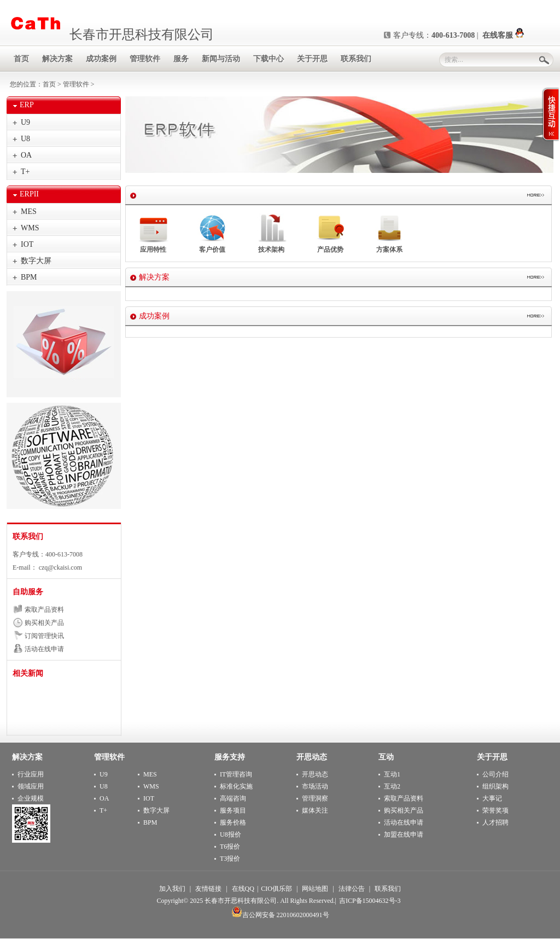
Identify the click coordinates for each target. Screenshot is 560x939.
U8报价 (231, 834)
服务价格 (233, 822)
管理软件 (76, 84)
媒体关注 (315, 810)
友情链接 (208, 889)
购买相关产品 (44, 623)
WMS (30, 228)
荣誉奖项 (495, 810)
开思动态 (315, 774)
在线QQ (243, 889)
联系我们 (28, 537)
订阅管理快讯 (44, 636)
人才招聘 (495, 822)
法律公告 (352, 889)
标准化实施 (236, 786)
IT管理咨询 (236, 774)
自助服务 (28, 592)
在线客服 (503, 35)
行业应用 (31, 774)
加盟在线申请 (404, 834)
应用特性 (153, 233)
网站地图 (315, 889)
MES (29, 211)
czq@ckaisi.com (60, 567)
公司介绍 (495, 774)
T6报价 (230, 847)
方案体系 (390, 233)
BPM (29, 277)
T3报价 (230, 859)
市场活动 (315, 786)
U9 (25, 122)
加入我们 (172, 889)
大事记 (492, 798)
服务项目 (233, 810)
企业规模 (31, 798)
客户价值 (212, 233)
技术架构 (272, 233)
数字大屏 (36, 261)
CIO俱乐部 (276, 889)
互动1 (392, 774)
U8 (25, 139)
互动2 (392, 786)
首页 (49, 84)
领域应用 (31, 786)
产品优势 (331, 233)
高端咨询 (233, 798)
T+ (25, 172)
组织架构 (495, 786)
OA (26, 155)
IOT (27, 244)
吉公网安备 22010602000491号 (280, 915)
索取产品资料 (44, 610)
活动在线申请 (44, 649)
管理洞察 (315, 798)
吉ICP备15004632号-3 (370, 901)
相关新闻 (28, 673)
